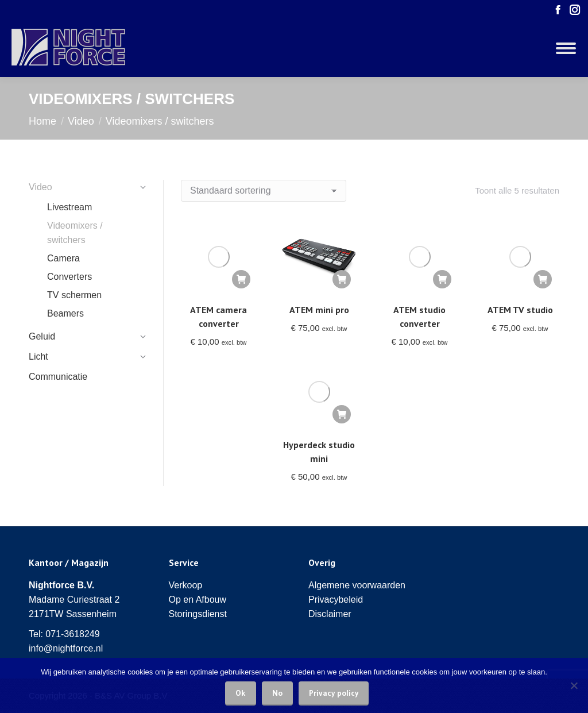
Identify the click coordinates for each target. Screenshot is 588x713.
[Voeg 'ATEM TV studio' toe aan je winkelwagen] (543, 279)
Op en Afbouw (198, 600)
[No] (574, 685)
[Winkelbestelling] (264, 191)
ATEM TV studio (520, 310)
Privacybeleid (336, 600)
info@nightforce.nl (66, 648)
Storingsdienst (198, 614)
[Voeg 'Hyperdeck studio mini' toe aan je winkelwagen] (342, 414)
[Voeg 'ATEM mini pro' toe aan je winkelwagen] (342, 279)
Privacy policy (334, 693)
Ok (241, 693)
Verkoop (186, 585)
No (277, 693)
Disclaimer (330, 614)
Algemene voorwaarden (357, 585)
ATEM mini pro (319, 310)
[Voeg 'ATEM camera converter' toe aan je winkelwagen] (241, 279)
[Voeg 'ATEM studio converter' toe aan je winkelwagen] (442, 279)
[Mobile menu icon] (566, 48)
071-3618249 (72, 634)
